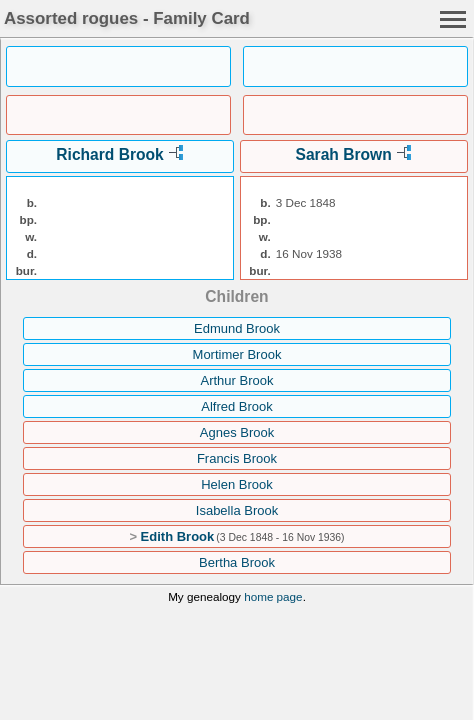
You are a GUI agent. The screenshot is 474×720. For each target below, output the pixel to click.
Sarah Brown (344, 154)
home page (273, 596)
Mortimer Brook (237, 354)
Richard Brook (109, 154)
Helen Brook (237, 484)
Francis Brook (237, 458)
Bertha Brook (237, 562)
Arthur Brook (237, 380)
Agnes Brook (237, 432)
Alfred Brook (237, 406)
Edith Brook (178, 536)
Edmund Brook (237, 328)
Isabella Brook (237, 510)
